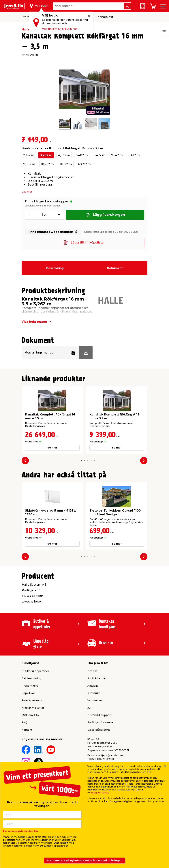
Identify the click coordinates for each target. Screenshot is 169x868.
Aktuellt (93, 686)
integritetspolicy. (100, 793)
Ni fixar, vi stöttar (33, 708)
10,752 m (47, 164)
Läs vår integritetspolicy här (21, 831)
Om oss (92, 671)
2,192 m (29, 155)
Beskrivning (55, 268)
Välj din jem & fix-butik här (59, 29)
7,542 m (117, 155)
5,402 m (82, 155)
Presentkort (30, 686)
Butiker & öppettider (35, 671)
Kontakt (27, 730)
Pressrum (94, 693)
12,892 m (84, 164)
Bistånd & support (99, 715)
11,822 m (66, 164)
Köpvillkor (28, 693)
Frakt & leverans (32, 700)
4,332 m (64, 155)
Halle (26, 29)
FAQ (24, 722)
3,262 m (46, 155)
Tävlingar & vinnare (100, 722)
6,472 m (99, 155)
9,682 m (29, 164)
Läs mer (27, 192)
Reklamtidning (31, 678)
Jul (89, 708)
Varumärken (95, 700)
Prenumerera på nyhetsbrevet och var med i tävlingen (85, 860)
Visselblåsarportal (99, 730)
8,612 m (134, 155)
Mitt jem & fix (30, 715)
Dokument (115, 268)
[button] (81, 461)
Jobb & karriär (97, 678)
